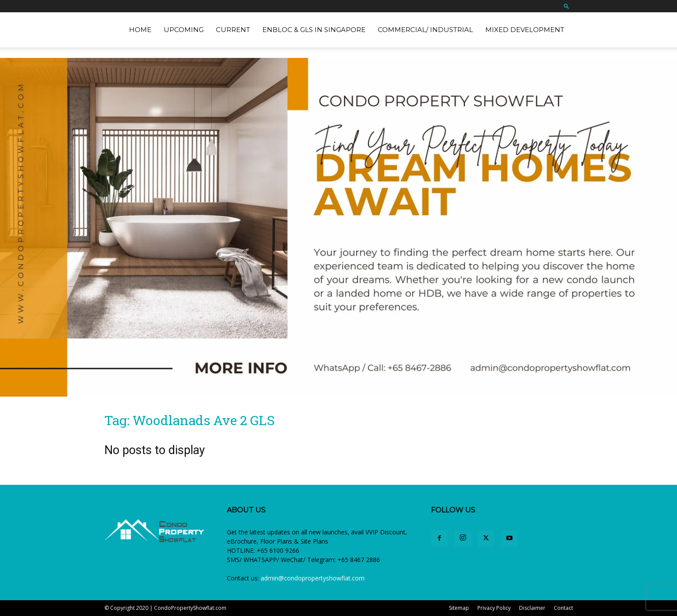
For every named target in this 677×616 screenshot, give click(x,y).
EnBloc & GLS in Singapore (314, 30)
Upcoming (184, 30)
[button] (566, 6)
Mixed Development (525, 30)
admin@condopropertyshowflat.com (313, 578)
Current (233, 30)
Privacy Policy (494, 608)
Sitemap (459, 608)
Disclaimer (532, 608)
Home (140, 30)
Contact (563, 608)
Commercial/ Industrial (425, 30)
